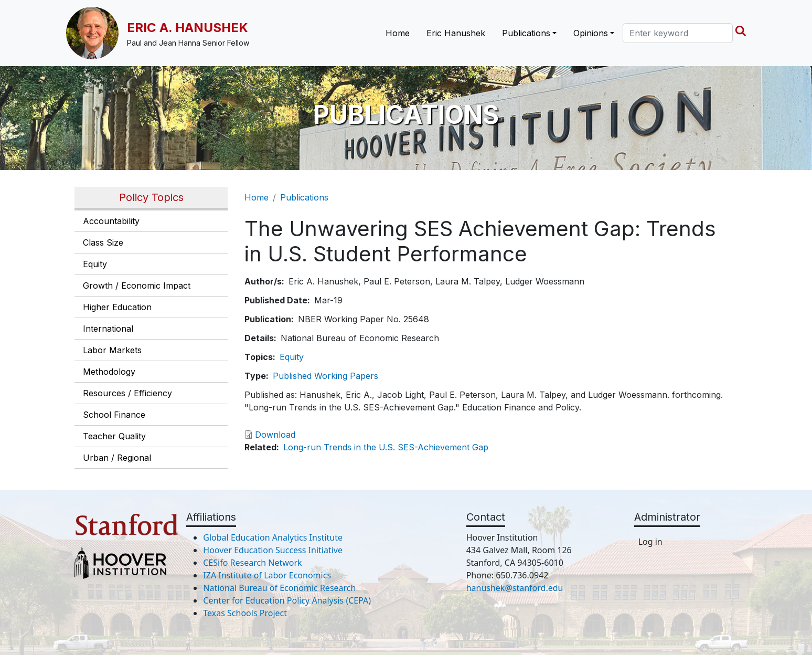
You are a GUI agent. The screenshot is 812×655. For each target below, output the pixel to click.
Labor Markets (112, 350)
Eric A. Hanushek (188, 28)
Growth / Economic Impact (137, 286)
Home (398, 33)
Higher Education (117, 307)
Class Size (103, 242)
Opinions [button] (591, 33)
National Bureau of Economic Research (279, 588)
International (108, 329)
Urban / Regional (117, 458)
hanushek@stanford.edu (515, 588)
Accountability (111, 221)
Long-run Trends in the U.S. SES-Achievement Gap (386, 447)
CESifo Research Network (252, 563)
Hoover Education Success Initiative (273, 550)
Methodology (109, 372)
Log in (650, 542)
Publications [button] (526, 33)
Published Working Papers (325, 376)
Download (275, 435)
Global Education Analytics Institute (273, 537)
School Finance (114, 415)
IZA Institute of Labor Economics (267, 575)
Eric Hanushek (456, 33)
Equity (95, 264)
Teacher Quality (114, 436)
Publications (304, 197)
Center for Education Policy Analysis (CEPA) (287, 600)
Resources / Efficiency (127, 393)
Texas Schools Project (245, 613)
